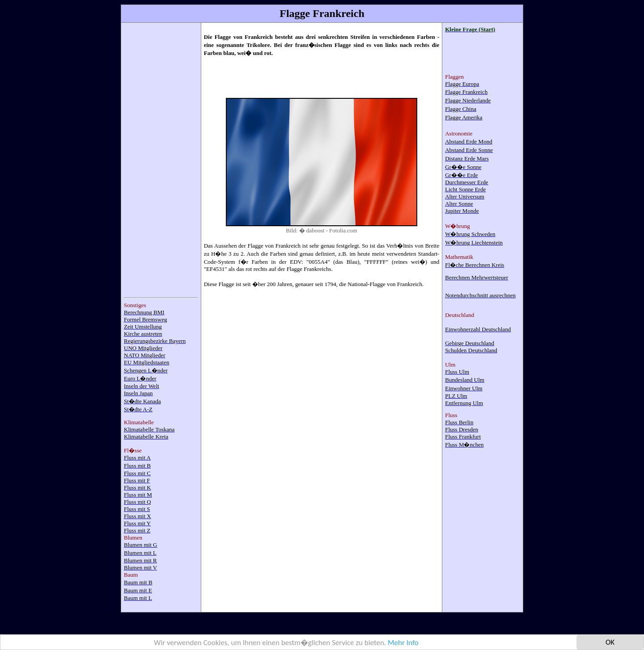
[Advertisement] (160, 160)
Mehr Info (403, 643)
